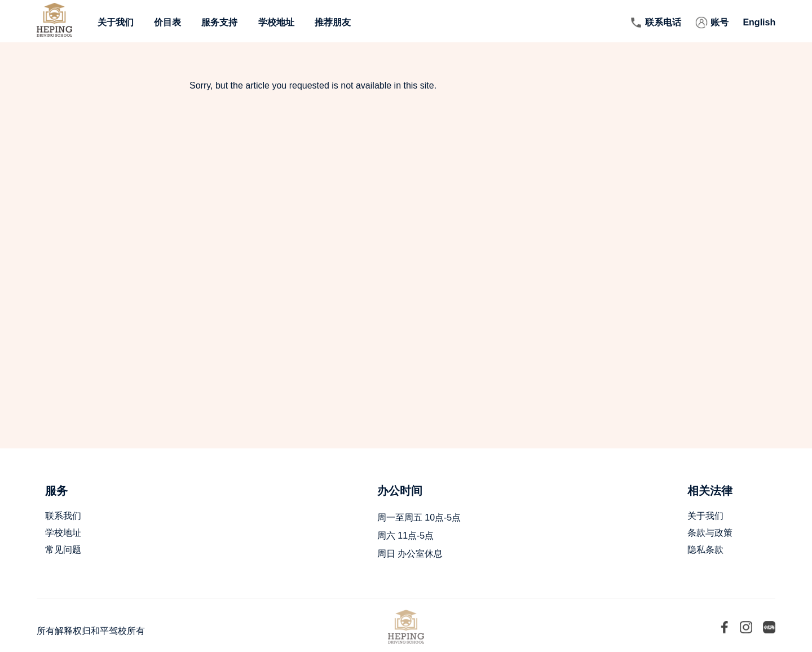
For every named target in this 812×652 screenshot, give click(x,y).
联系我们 (63, 516)
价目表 (167, 22)
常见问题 (63, 550)
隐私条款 (705, 550)
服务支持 (219, 22)
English (759, 22)
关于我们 (116, 22)
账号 (720, 22)
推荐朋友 (333, 22)
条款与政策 (710, 533)
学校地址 (276, 22)
